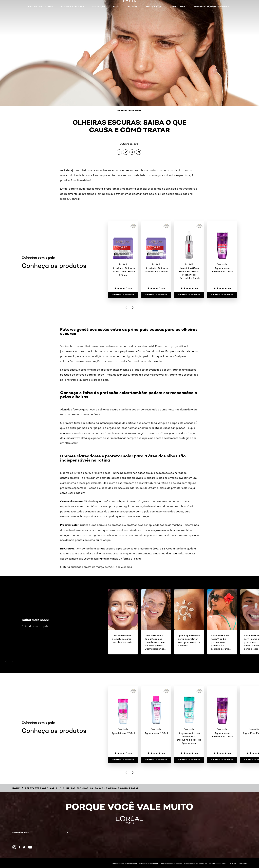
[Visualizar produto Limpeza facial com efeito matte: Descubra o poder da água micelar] (189, 760)
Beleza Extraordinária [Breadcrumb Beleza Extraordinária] (129, 111)
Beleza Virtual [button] (154, 7)
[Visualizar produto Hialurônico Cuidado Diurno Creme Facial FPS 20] (123, 295)
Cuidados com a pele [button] (73, 7)
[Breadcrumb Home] (16, 788)
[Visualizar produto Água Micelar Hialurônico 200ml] (222, 295)
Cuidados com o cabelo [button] (40, 7)
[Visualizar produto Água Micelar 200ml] (123, 760)
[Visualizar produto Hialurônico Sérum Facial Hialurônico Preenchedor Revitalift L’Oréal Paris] (189, 295)
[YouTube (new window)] (30, 847)
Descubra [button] (132, 7)
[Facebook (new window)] (19, 847)
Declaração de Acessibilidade (125, 863)
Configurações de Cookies (171, 863)
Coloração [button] (99, 7)
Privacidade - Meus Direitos (195, 863)
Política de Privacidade (148, 863)
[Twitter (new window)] (24, 847)
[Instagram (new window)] (14, 847)
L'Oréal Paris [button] (178, 7)
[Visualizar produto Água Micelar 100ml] (156, 760)
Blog (116, 7)
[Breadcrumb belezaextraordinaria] (41, 788)
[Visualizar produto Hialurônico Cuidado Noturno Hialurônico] (156, 295)
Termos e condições (217, 863)
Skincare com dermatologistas (211, 7)
